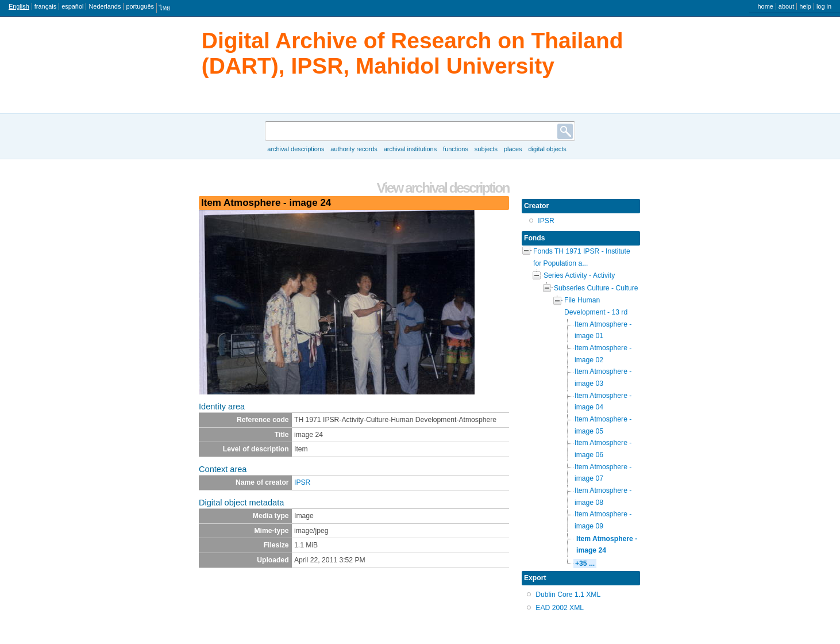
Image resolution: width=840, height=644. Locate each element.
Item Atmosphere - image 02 (603, 354)
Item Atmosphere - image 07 (603, 473)
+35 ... (585, 563)
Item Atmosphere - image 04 (603, 402)
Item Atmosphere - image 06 (603, 449)
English (19, 6)
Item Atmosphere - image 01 (603, 330)
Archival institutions (410, 149)
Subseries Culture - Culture (596, 288)
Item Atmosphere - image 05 (603, 425)
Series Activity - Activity (579, 275)
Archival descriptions (296, 149)
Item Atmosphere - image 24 (607, 545)
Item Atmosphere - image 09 (603, 520)
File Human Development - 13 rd (596, 306)
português (140, 6)
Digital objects (547, 149)
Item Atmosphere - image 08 (603, 497)
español (72, 6)
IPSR (302, 482)
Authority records (354, 149)
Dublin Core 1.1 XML (568, 595)
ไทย (165, 8)
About (786, 6)
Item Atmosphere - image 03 (603, 377)
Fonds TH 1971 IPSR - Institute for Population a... (582, 257)
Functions (456, 149)
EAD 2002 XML (560, 608)
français (45, 6)
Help (805, 6)
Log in (824, 6)
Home (765, 6)
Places (513, 149)
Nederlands (105, 6)
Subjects (486, 149)
